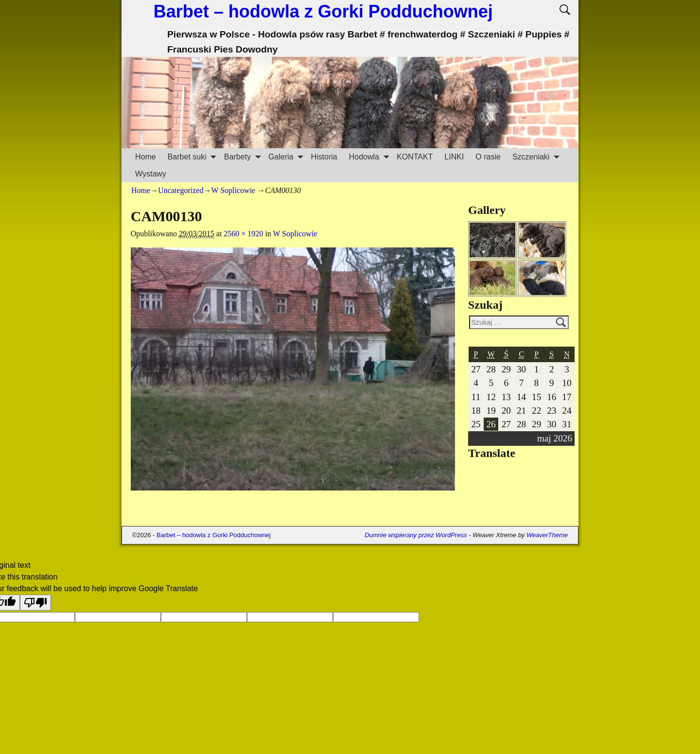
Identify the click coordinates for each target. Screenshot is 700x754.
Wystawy (151, 174)
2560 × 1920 (243, 234)
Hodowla (370, 157)
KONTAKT (415, 157)
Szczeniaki (537, 157)
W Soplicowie (233, 190)
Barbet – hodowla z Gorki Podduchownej (323, 11)
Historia (324, 157)
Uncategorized (181, 190)
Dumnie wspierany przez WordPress (416, 535)
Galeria (287, 157)
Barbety (243, 157)
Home (146, 157)
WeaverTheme (547, 535)
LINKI (454, 157)
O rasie (488, 157)
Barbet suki (193, 157)
